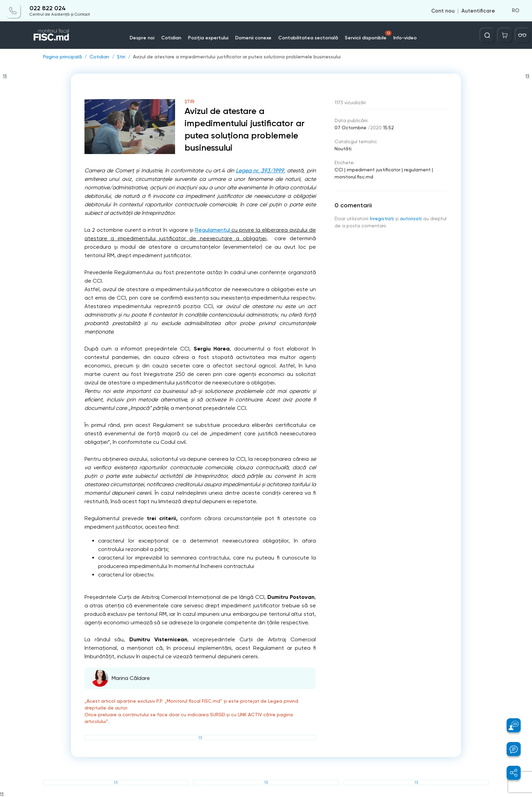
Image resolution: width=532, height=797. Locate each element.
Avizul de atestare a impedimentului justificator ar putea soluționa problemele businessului (237, 57)
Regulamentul (213, 230)
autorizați (411, 219)
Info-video (405, 38)
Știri (121, 57)
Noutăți (343, 149)
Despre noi (142, 38)
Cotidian (171, 38)
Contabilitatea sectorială (308, 38)
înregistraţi (382, 219)
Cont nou (443, 11)
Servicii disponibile (368, 36)
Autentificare (478, 11)
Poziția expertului (208, 38)
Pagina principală (62, 57)
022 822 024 (48, 8)
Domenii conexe (253, 38)
